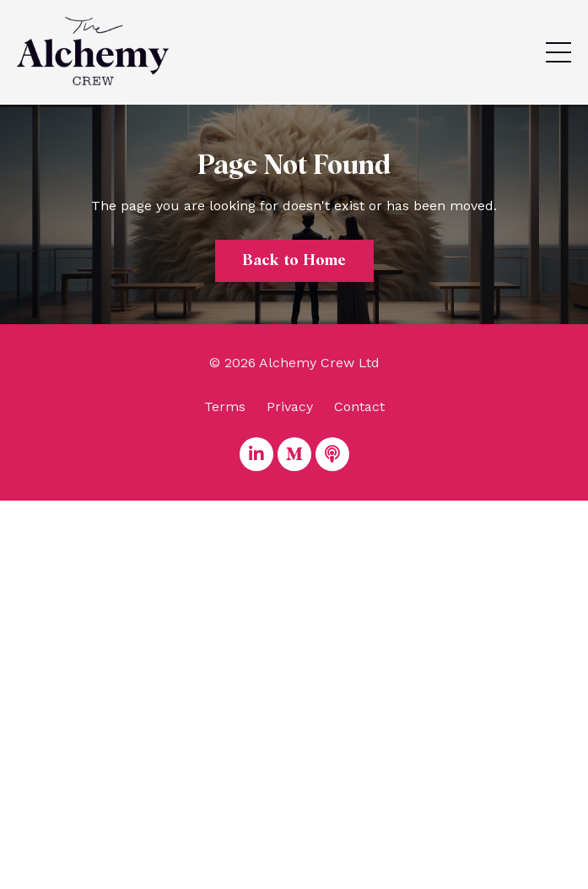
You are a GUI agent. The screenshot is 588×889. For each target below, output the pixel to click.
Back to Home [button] (294, 261)
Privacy (290, 407)
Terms (225, 407)
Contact (359, 407)
